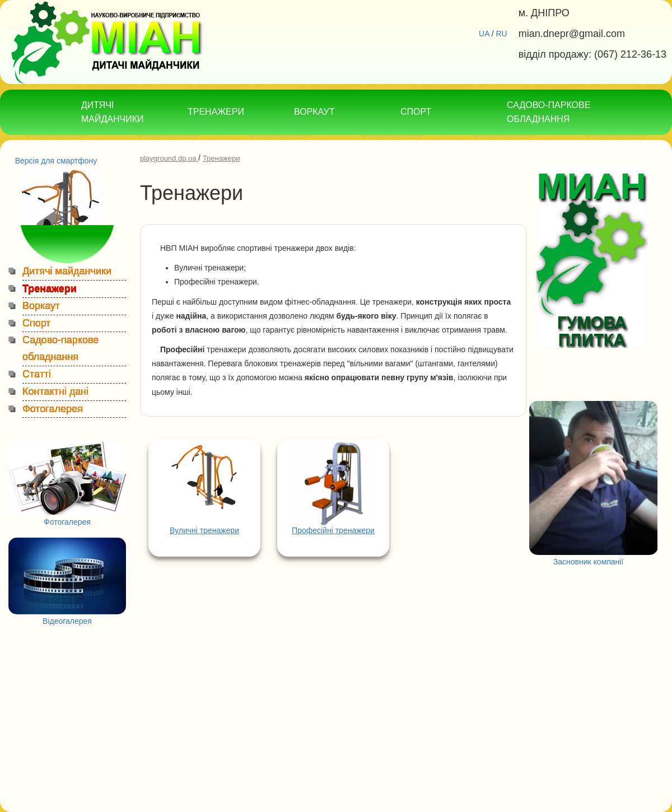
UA (484, 34)
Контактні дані (55, 391)
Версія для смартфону (56, 161)
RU (501, 34)
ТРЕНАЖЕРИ (216, 112)
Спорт (37, 323)
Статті (37, 374)
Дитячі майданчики (67, 271)
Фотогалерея (53, 409)
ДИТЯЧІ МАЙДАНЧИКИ (113, 112)
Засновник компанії (589, 562)
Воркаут (41, 306)
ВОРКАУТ (314, 112)
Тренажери (50, 288)
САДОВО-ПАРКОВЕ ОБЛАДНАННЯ (549, 112)
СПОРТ (416, 112)
